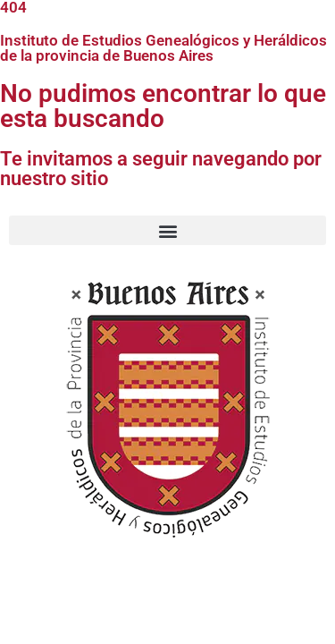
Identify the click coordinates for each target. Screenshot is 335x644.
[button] (167, 230)
